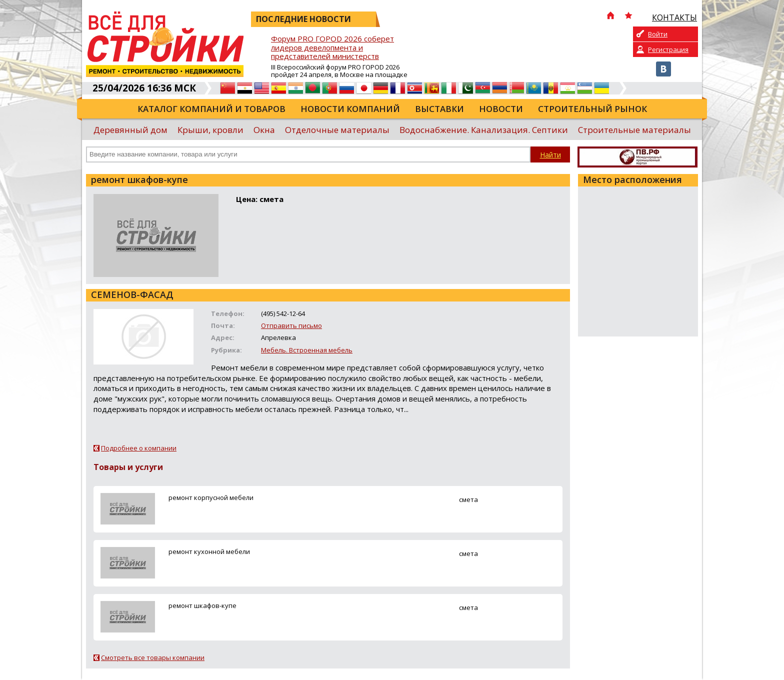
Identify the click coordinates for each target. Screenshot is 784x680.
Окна (264, 130)
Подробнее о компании (139, 448)
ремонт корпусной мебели (211, 497)
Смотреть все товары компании (153, 657)
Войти (658, 34)
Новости (501, 109)
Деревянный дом (130, 130)
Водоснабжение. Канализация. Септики (484, 130)
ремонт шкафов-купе (202, 605)
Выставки (439, 109)
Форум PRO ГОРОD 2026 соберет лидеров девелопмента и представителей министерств (332, 48)
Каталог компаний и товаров (211, 109)
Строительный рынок (592, 109)
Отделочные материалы (337, 130)
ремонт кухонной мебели (209, 551)
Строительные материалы (634, 130)
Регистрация (668, 49)
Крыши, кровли (210, 130)
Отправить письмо (291, 325)
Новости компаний (350, 109)
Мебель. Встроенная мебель (307, 350)
